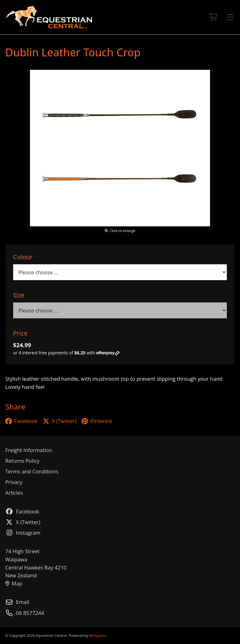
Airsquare (97, 635)
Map (14, 583)
